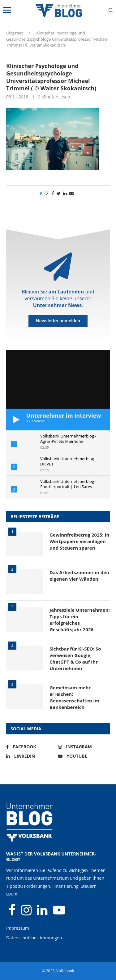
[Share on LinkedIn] (65, 193)
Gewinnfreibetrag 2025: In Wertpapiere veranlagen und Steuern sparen (79, 541)
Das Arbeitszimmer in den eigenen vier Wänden (79, 576)
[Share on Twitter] (59, 193)
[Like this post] (46, 193)
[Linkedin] (31, 756)
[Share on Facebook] (53, 193)
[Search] (111, 11)
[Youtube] (83, 756)
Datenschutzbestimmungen (34, 938)
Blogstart (15, 33)
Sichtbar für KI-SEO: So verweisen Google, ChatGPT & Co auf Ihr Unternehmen (75, 658)
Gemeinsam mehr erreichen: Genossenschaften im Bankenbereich (74, 697)
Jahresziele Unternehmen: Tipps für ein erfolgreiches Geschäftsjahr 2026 (80, 620)
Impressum (18, 928)
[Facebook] (31, 747)
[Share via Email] (71, 193)
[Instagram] (83, 747)
